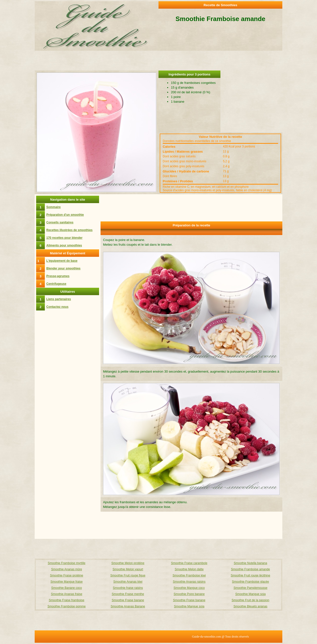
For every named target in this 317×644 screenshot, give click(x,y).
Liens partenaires (59, 299)
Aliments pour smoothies (64, 245)
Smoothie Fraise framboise (66, 600)
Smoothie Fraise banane (128, 600)
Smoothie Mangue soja (251, 594)
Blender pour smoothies (63, 268)
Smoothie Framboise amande (251, 569)
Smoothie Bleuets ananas (251, 606)
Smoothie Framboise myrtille (67, 563)
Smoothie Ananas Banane (128, 606)
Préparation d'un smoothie (65, 215)
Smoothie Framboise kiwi (189, 575)
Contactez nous (57, 307)
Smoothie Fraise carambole (189, 563)
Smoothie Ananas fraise (66, 594)
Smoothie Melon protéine (128, 563)
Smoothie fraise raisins (128, 588)
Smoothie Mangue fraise (67, 582)
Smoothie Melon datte (189, 569)
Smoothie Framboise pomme (67, 606)
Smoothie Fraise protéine (67, 575)
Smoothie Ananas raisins (189, 582)
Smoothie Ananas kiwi (128, 582)
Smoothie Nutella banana (251, 563)
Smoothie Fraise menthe (128, 594)
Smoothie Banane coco (67, 588)
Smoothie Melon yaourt (128, 569)
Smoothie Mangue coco (189, 588)
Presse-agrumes (58, 276)
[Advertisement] (251, 101)
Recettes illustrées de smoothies (69, 230)
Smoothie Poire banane (189, 594)
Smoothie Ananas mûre (66, 569)
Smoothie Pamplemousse (251, 588)
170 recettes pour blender (64, 238)
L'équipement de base (62, 261)
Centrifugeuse (56, 284)
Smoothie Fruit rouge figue (128, 575)
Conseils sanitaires (60, 222)
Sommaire (53, 207)
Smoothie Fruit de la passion (250, 600)
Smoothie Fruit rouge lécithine (251, 575)
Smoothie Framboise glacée (251, 582)
